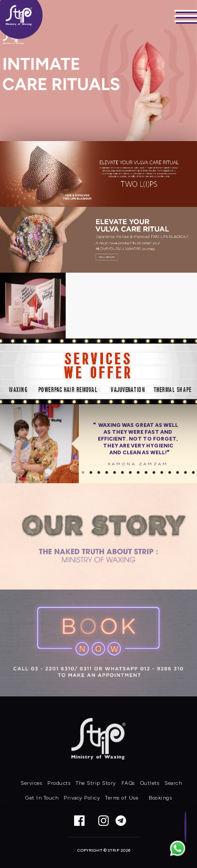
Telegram (128, 821)
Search (173, 783)
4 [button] (106, 472)
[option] (98, 444)
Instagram (103, 821)
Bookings (160, 798)
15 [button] (193, 472)
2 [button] (91, 472)
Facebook (79, 821)
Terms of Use (122, 798)
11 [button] (162, 472)
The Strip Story (96, 783)
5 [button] (114, 472)
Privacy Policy (82, 798)
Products (59, 783)
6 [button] (122, 472)
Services (31, 783)
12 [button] (169, 472)
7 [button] (130, 472)
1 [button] (83, 472)
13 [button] (177, 472)
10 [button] (154, 472)
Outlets (150, 783)
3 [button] (98, 472)
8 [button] (138, 472)
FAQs (128, 783)
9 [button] (146, 472)
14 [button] (185, 472)
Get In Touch (42, 798)
